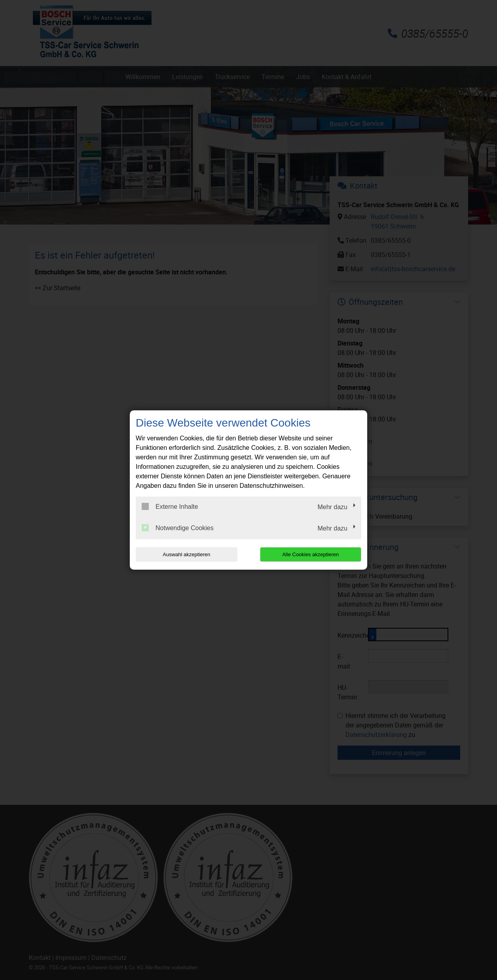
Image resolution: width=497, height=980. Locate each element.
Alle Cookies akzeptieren (310, 554)
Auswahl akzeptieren (186, 554)
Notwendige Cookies (178, 528)
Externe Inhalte (170, 506)
